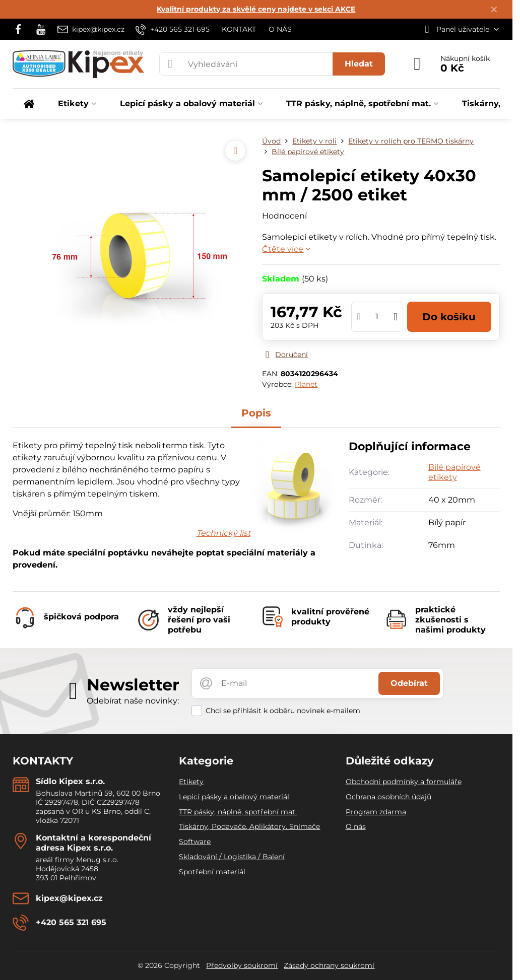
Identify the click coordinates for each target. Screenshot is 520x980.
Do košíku (449, 317)
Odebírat (409, 683)
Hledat (359, 64)
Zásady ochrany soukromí (329, 965)
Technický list (223, 533)
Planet (306, 384)
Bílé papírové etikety (454, 472)
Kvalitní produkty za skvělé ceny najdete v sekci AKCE (256, 9)
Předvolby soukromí (242, 965)
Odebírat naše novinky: (133, 701)
